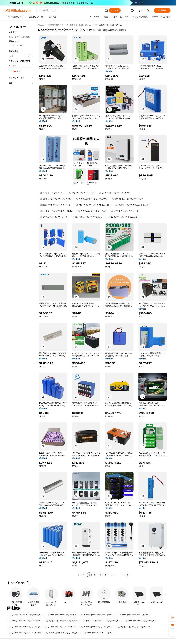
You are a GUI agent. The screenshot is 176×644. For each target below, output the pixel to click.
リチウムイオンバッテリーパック (92, 211)
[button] (106, 10)
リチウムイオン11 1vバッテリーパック (138, 621)
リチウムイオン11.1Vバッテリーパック (24, 615)
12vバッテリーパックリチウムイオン (87, 217)
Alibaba (41, 25)
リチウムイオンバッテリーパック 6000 (134, 627)
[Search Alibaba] (71, 10)
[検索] (115, 10)
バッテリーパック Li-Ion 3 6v (52, 193)
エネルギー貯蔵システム (80, 25)
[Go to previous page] (78, 575)
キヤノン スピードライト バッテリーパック (100, 621)
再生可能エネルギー (57, 25)
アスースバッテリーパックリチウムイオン (93, 205)
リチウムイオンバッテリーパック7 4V (92, 199)
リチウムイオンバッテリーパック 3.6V (115, 193)
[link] (172, 618)
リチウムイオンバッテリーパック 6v (97, 633)
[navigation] (21, 300)
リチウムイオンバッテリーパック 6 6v (61, 627)
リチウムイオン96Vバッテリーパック (62, 633)
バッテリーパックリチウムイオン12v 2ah (132, 205)
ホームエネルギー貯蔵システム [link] (108, 25)
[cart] (141, 11)
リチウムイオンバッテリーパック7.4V (97, 615)
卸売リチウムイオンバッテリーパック (128, 199)
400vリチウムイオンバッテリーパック (25, 621)
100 (122, 575)
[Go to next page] (128, 575)
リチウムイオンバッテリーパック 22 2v (62, 621)
